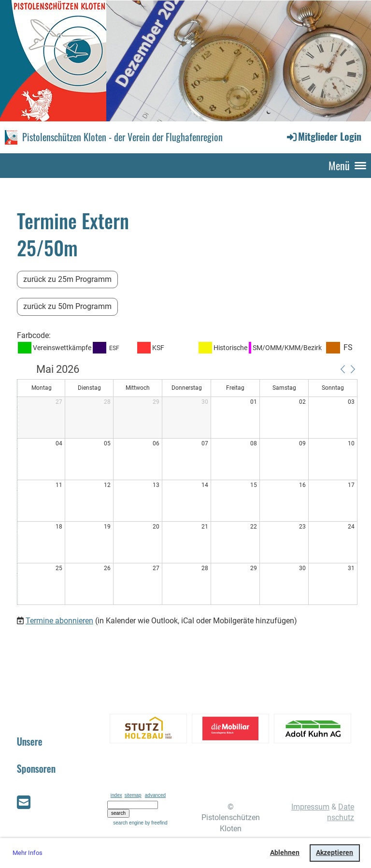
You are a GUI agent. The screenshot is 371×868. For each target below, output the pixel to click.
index (116, 795)
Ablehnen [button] (285, 853)
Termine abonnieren (59, 621)
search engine (128, 823)
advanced (155, 795)
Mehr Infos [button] (28, 853)
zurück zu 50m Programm (67, 306)
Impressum (310, 807)
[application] (187, 485)
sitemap (133, 795)
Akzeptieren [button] (335, 853)
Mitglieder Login (323, 136)
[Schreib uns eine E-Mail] (24, 803)
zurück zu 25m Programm (67, 279)
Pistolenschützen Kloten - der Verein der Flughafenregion (122, 137)
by (156, 823)
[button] (342, 369)
